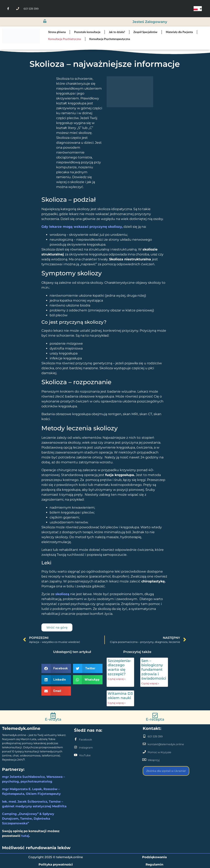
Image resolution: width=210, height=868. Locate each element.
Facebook (86, 739)
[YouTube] (76, 755)
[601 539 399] (144, 736)
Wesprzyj (154, 760)
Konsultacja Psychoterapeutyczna (110, 39)
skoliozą (62, 594)
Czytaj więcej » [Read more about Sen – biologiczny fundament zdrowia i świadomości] (150, 683)
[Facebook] (76, 739)
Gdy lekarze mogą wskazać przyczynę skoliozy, (82, 227)
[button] (56, 668)
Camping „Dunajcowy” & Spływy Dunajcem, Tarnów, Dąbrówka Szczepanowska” (28, 818)
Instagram (86, 747)
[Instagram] (76, 747)
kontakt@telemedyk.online (166, 744)
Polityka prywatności (56, 864)
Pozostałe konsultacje (87, 32)
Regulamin (154, 864)
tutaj (25, 836)
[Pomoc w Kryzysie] (144, 752)
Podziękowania (154, 857)
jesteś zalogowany (150, 22)
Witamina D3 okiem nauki (120, 696)
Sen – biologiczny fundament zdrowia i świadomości (154, 670)
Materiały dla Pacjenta (179, 32)
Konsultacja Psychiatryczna (65, 39)
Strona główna (57, 32)
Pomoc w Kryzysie (159, 752)
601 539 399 (155, 736)
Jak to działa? (117, 32)
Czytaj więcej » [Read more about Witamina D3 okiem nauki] (117, 703)
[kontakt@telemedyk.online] (144, 744)
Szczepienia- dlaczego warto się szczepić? (119, 667)
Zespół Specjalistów (146, 32)
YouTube (85, 755)
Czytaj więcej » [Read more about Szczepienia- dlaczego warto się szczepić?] (117, 679)
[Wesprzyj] (144, 760)
